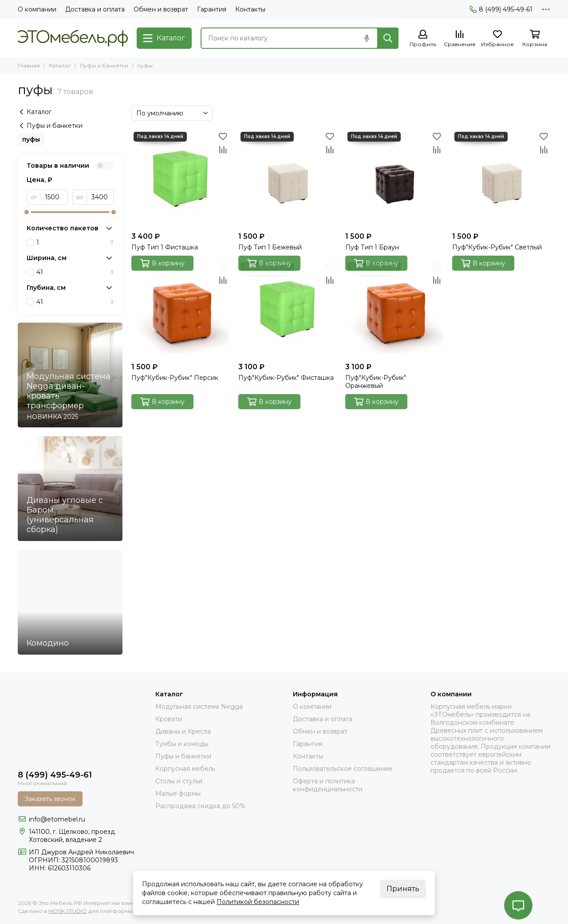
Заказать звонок (50, 799)
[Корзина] (535, 39)
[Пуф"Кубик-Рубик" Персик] (180, 309)
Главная (29, 65)
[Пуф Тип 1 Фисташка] (180, 179)
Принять (403, 889)
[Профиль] (423, 39)
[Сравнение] (460, 39)
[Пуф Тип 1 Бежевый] (287, 179)
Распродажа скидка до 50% (200, 806)
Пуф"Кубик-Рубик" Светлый (497, 247)
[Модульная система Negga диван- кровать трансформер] (70, 375)
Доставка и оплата (95, 9)
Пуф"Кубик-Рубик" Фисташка (286, 378)
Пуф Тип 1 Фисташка (165, 247)
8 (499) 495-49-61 (501, 9)
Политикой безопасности (258, 902)
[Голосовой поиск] (367, 38)
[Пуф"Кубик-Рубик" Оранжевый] (394, 309)
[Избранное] (497, 39)
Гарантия (212, 9)
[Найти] (388, 38)
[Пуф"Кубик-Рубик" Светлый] (501, 179)
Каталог (60, 65)
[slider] (27, 212)
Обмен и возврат (161, 9)
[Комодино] (70, 602)
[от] (54, 197)
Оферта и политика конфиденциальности (328, 785)
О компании (37, 9)
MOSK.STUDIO (68, 911)
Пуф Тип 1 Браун (372, 247)
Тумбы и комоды (182, 744)
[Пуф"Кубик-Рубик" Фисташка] (287, 309)
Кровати (169, 719)
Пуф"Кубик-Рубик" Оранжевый (376, 382)
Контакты (250, 9)
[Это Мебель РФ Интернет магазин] (73, 38)
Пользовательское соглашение (343, 769)
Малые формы (178, 794)
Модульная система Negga (199, 707)
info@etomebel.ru (57, 819)
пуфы (31, 139)
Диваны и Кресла (183, 731)
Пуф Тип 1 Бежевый (270, 247)
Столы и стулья (179, 781)
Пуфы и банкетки (104, 65)
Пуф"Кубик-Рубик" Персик (175, 378)
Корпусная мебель (185, 769)
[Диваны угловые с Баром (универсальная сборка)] (70, 489)
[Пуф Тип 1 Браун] (394, 179)
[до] (100, 197)
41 (75, 272)
